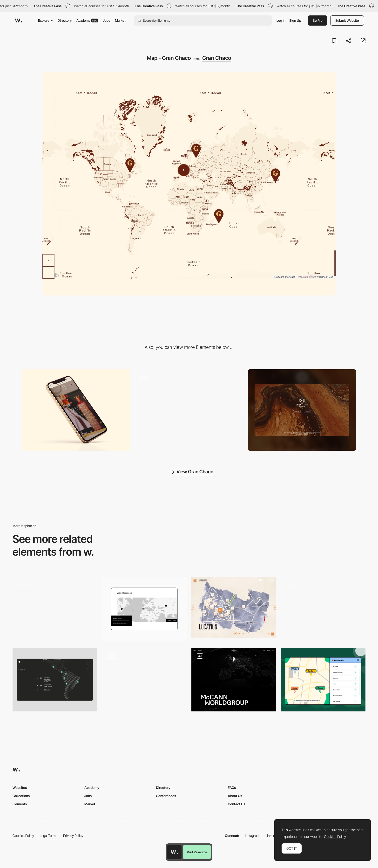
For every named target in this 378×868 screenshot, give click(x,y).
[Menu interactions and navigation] (189, 410)
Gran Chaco (217, 58)
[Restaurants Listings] (323, 680)
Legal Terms (49, 836)
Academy (87, 20)
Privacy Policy (73, 836)
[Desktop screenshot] (302, 410)
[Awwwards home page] (174, 852)
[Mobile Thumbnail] (76, 410)
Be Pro (318, 20)
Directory (65, 20)
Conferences (166, 796)
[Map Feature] (144, 677)
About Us (235, 796)
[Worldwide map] (144, 609)
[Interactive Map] (55, 609)
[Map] (323, 609)
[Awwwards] (19, 21)
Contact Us (236, 804)
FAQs (232, 788)
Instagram (252, 836)
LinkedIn (272, 836)
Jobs (107, 20)
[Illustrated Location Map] (234, 607)
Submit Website (347, 20)
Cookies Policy (23, 836)
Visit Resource (197, 852)
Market (120, 20)
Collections (21, 796)
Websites (20, 788)
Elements (20, 804)
